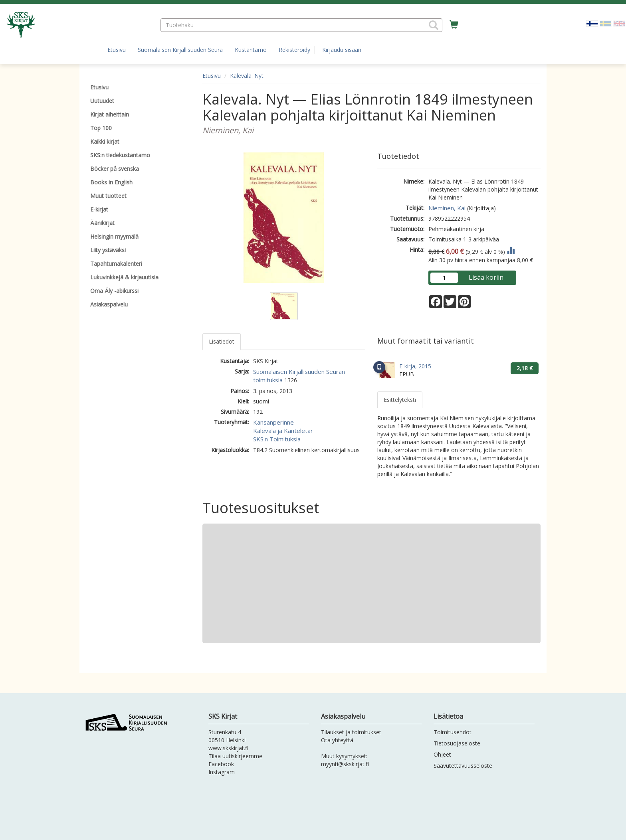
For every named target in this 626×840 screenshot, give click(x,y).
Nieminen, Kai (447, 208)
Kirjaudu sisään (342, 50)
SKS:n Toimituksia (277, 439)
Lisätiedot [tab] (222, 341)
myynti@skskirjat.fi (345, 764)
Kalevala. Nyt (247, 76)
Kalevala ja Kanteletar (283, 431)
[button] (434, 25)
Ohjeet (442, 754)
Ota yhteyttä (337, 740)
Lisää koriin (486, 277)
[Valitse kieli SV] (606, 23)
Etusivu (117, 50)
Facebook (221, 764)
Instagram (222, 772)
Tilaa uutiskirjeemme (235, 756)
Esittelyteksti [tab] (400, 400)
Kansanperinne (273, 422)
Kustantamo (251, 50)
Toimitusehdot (453, 732)
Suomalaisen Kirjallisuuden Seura (180, 50)
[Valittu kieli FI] (592, 23)
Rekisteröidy (294, 50)
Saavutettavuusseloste (463, 766)
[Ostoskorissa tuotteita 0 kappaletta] (454, 25)
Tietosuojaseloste (457, 743)
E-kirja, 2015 (415, 366)
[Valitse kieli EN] (619, 23)
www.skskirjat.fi (228, 748)
